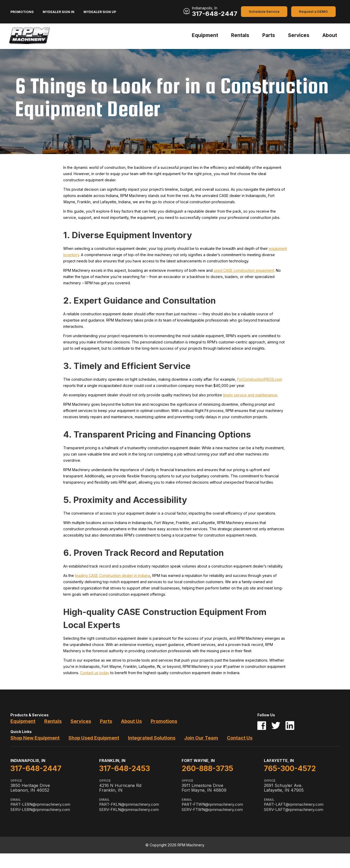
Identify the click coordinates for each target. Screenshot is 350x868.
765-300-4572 (290, 768)
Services (299, 35)
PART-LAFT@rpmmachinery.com (294, 804)
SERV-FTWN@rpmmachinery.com (212, 809)
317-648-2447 (215, 14)
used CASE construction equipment (244, 270)
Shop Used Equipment (94, 738)
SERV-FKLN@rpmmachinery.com (129, 809)
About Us (131, 721)
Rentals (240, 35)
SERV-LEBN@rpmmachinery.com (40, 809)
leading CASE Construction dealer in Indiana (113, 575)
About (330, 35)
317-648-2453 (125, 768)
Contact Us (240, 738)
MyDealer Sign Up (100, 12)
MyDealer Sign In (59, 12)
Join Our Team (201, 738)
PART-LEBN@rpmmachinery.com (40, 804)
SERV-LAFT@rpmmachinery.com (294, 809)
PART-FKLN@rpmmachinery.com (129, 804)
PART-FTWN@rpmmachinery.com (212, 804)
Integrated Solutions (152, 738)
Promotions (22, 12)
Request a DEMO (313, 11)
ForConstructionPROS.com (260, 379)
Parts (269, 35)
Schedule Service (264, 11)
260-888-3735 (207, 768)
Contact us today (95, 673)
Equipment (205, 35)
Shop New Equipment (35, 738)
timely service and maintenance (250, 395)
